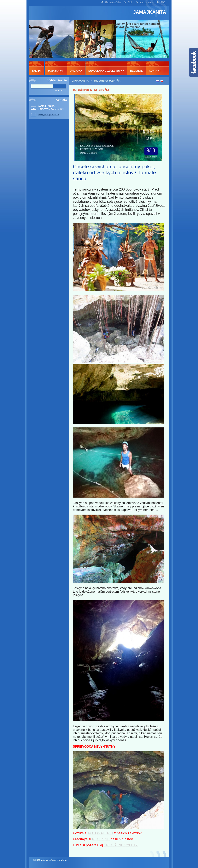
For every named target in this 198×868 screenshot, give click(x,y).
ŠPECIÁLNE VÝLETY (121, 845)
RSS (163, 2)
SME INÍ (37, 71)
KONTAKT (155, 71)
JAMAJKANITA (80, 81)
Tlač (130, 2)
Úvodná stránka (113, 2)
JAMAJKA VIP (56, 71)
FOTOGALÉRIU (101, 833)
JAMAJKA (76, 71)
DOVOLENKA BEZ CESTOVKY (106, 71)
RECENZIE (101, 839)
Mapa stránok (146, 2)
